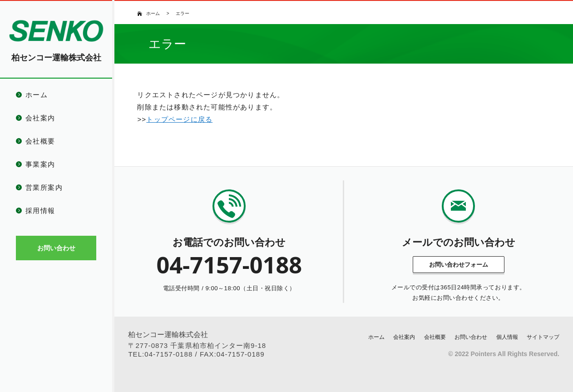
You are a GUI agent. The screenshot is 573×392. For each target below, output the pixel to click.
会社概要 (40, 141)
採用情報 (40, 211)
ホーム (37, 95)
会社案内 (40, 118)
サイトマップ (543, 337)
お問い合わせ (471, 337)
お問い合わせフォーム (459, 265)
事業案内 (40, 164)
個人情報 (507, 337)
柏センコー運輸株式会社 (56, 58)
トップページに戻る (179, 119)
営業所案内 (44, 187)
